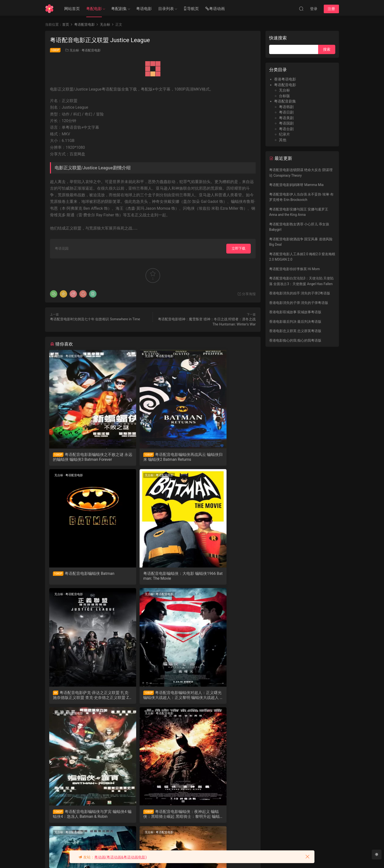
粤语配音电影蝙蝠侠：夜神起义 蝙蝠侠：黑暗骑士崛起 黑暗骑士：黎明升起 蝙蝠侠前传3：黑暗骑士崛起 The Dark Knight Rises (152, 698)
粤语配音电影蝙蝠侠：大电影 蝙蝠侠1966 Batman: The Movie (82, 577)
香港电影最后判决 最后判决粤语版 (295, 322)
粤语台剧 (286, 129)
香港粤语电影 (285, 79)
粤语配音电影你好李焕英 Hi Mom (294, 269)
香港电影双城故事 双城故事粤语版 (295, 312)
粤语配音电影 (91, 50)
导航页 (191, 9)
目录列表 (166, 9)
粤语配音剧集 (285, 101)
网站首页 (72, 9)
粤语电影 (144, 9)
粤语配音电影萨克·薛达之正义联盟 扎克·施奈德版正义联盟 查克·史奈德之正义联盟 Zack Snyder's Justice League (153, 578)
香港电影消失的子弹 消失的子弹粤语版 (299, 303)
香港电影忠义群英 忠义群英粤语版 (295, 331)
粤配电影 (94, 9)
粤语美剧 (286, 118)
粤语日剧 (286, 112)
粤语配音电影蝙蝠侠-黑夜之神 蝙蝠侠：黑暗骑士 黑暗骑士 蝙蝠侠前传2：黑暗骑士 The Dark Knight (223, 698)
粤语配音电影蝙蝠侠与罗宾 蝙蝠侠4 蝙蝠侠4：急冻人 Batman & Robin (82, 698)
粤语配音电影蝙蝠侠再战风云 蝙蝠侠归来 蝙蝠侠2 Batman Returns (153, 457)
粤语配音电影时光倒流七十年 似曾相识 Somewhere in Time (95, 319)
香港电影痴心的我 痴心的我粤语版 (295, 340)
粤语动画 (215, 9)
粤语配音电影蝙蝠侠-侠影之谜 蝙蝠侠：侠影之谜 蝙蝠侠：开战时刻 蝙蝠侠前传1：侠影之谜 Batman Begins (82, 818)
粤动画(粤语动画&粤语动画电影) (121, 857)
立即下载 (239, 248)
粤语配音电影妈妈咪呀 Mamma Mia (296, 185)
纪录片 (284, 134)
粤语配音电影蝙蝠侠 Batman (222, 457)
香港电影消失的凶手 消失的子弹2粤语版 (300, 293)
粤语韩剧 (286, 107)
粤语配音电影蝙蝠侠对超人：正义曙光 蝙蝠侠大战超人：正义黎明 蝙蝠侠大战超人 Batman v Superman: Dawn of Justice (222, 578)
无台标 (74, 50)
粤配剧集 (119, 9)
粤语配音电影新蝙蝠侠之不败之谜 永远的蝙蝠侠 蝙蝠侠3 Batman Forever (81, 457)
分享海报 (246, 294)
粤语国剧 (286, 123)
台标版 (284, 96)
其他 (283, 140)
